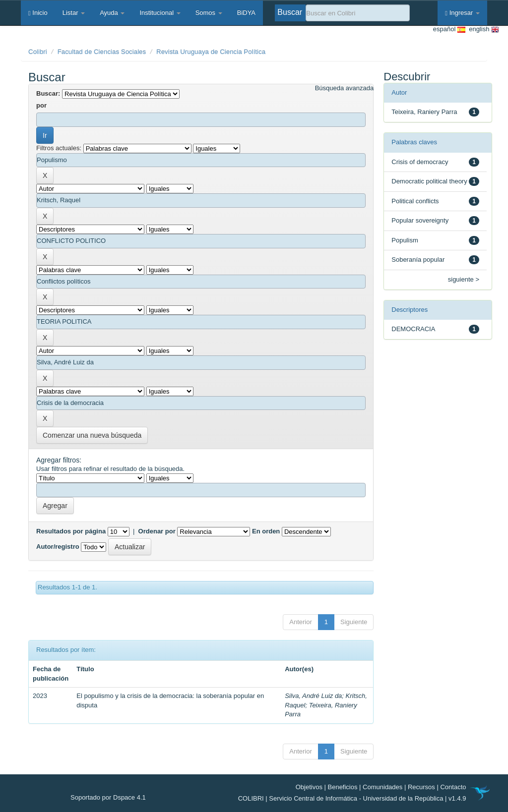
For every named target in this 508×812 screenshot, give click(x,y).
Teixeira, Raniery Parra (424, 112)
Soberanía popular (418, 260)
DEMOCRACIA (413, 329)
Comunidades (382, 787)
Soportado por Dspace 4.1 (108, 797)
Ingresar (462, 13)
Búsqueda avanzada (345, 88)
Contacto (453, 787)
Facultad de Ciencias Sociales (102, 52)
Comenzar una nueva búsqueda (92, 435)
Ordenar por (157, 531)
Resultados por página (71, 531)
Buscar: (48, 93)
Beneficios (343, 787)
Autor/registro (58, 547)
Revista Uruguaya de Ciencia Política (211, 52)
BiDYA (246, 13)
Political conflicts (415, 201)
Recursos (421, 787)
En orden (266, 531)
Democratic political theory (429, 181)
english (482, 29)
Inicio (38, 13)
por (41, 105)
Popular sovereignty (420, 220)
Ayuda (112, 13)
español (449, 29)
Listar (74, 13)
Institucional (160, 13)
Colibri (38, 52)
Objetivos (309, 787)
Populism (405, 240)
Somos (209, 13)
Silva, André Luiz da (313, 696)
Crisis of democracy (420, 162)
